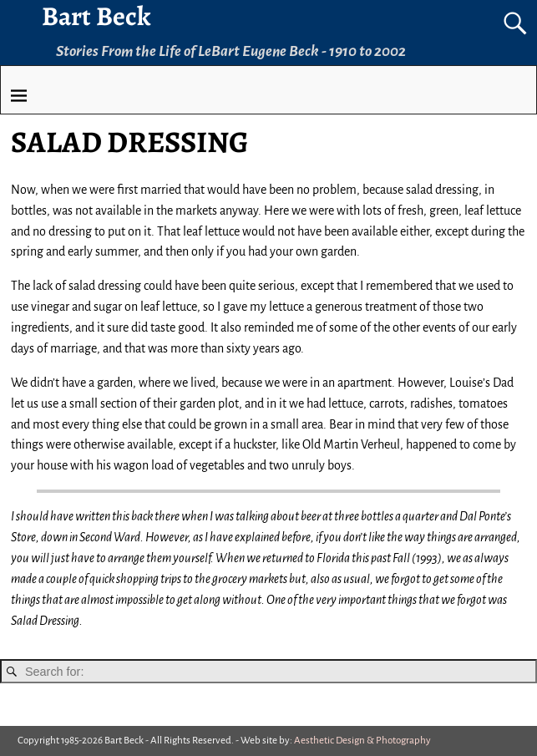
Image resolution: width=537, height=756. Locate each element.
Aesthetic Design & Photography (362, 741)
